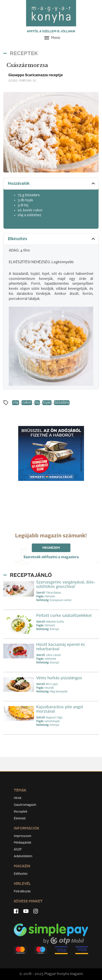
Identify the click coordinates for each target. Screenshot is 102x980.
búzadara (62, 403)
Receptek (21, 812)
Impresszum (22, 836)
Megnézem (51, 548)
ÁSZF (18, 850)
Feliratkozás (22, 891)
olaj (16, 403)
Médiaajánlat (22, 843)
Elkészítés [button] (52, 239)
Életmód (20, 819)
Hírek (18, 798)
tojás (47, 403)
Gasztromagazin (25, 805)
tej (37, 403)
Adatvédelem (23, 856)
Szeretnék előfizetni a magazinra (51, 557)
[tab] (51, 184)
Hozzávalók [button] (52, 183)
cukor (27, 403)
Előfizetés (21, 874)
